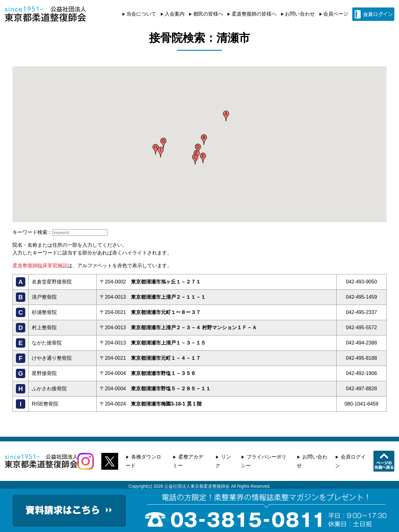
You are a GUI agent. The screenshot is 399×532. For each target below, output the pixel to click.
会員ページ (336, 14)
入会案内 (175, 14)
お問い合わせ (300, 14)
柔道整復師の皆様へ (254, 14)
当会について (141, 14)
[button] (226, 116)
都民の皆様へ (208, 14)
